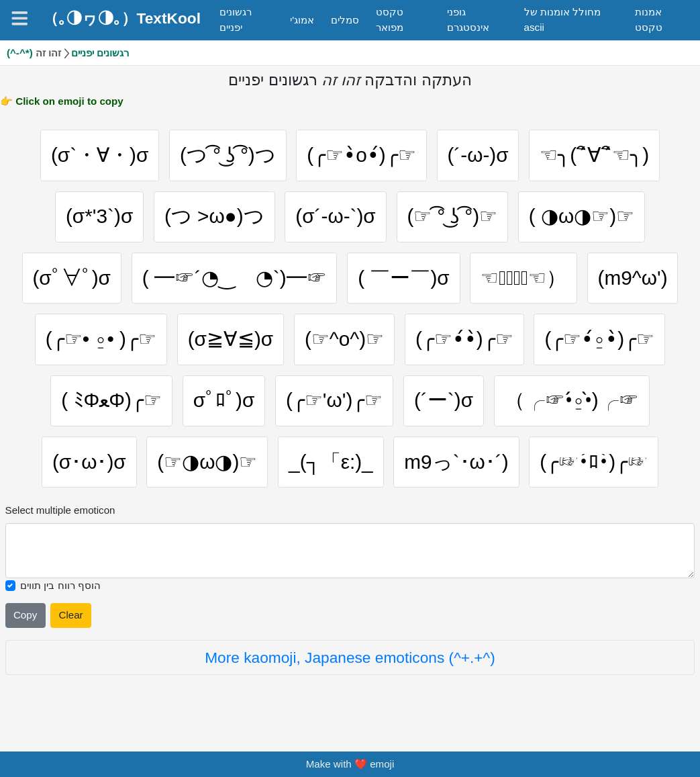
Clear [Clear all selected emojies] (70, 621)
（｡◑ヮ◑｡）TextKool (122, 18)
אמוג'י (302, 20)
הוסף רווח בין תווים (60, 591)
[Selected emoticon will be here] (350, 556)
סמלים (345, 20)
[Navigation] (20, 18)
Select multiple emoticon (60, 516)
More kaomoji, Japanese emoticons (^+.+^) (350, 664)
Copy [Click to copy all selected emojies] (25, 621)
